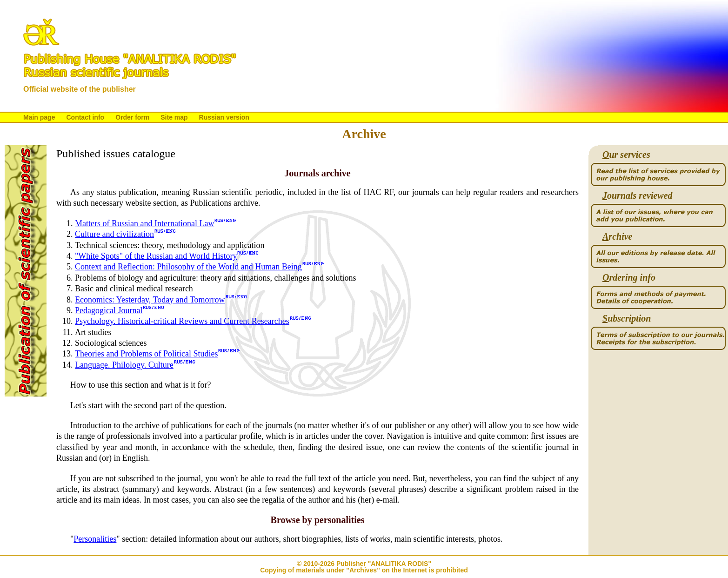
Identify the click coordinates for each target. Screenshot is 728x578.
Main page (39, 117)
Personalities (95, 539)
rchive (617, 237)
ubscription (627, 319)
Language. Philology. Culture (124, 365)
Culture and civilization (114, 234)
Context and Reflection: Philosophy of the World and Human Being (188, 267)
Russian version (224, 117)
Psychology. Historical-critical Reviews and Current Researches (182, 321)
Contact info (85, 117)
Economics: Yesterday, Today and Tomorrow (150, 300)
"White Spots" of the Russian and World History (156, 256)
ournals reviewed (638, 196)
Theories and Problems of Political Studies (146, 354)
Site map (174, 117)
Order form (132, 117)
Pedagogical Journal (109, 310)
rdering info (629, 278)
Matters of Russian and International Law (144, 223)
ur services (626, 155)
